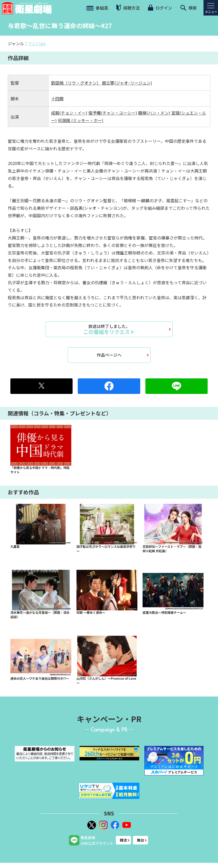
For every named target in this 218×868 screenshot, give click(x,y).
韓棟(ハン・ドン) (154, 113)
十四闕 (57, 99)
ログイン (160, 8)
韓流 (123, 840)
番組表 (97, 8)
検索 (189, 8)
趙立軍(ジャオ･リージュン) (127, 83)
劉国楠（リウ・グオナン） (76, 83)
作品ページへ (109, 355)
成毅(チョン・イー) (69, 113)
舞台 (140, 840)
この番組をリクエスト (109, 329)
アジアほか (37, 44)
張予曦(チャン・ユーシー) (113, 113)
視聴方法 (128, 8)
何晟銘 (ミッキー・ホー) (81, 120)
